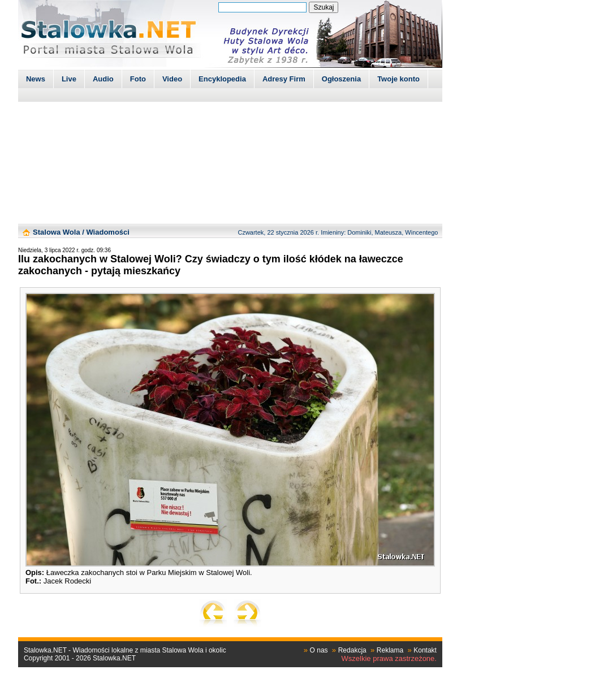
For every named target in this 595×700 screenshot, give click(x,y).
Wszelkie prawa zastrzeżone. (389, 658)
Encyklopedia (222, 79)
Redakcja (352, 650)
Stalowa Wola (57, 232)
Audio (103, 79)
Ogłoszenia (341, 79)
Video (172, 79)
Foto (138, 79)
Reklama (390, 650)
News (36, 79)
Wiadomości (107, 232)
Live (69, 79)
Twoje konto (398, 79)
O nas (319, 650)
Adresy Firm (284, 79)
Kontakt (425, 650)
